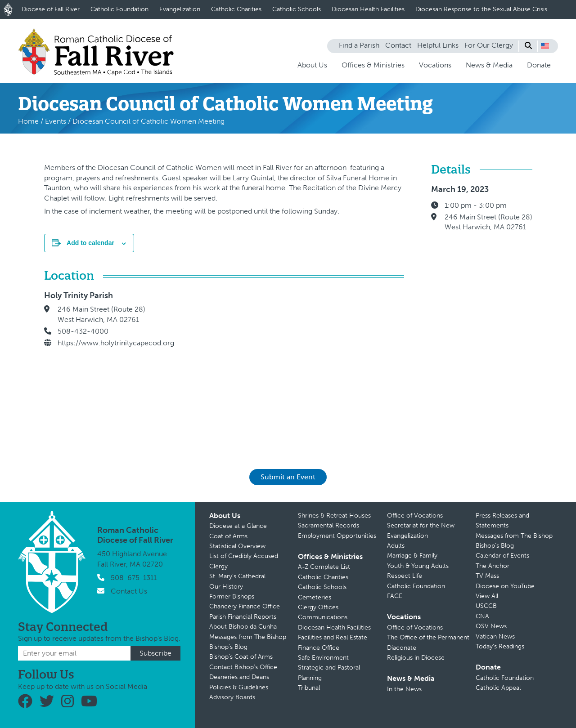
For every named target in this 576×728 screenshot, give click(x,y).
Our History (226, 587)
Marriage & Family (412, 556)
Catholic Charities (236, 9)
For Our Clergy (489, 45)
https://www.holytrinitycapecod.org (116, 343)
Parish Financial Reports (243, 617)
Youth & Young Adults (418, 566)
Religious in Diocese (416, 658)
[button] (545, 46)
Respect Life (405, 576)
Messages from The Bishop (248, 637)
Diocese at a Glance (238, 526)
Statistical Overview (237, 546)
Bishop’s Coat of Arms (241, 657)
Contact (398, 45)
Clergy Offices (318, 607)
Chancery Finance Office (245, 606)
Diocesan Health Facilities (368, 9)
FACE (395, 596)
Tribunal (309, 688)
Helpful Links (438, 45)
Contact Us (129, 591)
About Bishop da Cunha (243, 627)
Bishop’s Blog (228, 647)
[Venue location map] (298, 367)
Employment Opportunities (337, 536)
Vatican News (495, 636)
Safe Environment (323, 658)
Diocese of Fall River (51, 9)
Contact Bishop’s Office (243, 667)
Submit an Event (288, 477)
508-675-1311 (134, 578)
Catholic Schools (297, 9)
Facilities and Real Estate (333, 637)
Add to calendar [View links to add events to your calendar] (90, 243)
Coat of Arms (228, 536)
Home (28, 121)
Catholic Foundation (119, 9)
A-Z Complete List (324, 567)
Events (56, 121)
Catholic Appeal (498, 688)
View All (487, 596)
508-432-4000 (83, 331)
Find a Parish (359, 45)
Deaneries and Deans (239, 677)
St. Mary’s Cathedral (237, 576)
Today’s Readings (500, 646)
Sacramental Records (328, 525)
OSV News (491, 626)
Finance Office (319, 648)
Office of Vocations (415, 516)
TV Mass (487, 576)
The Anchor (493, 566)
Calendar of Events (502, 556)
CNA (482, 616)
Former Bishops (232, 596)
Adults (396, 546)
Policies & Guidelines (239, 687)
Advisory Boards (232, 697)
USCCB (486, 606)
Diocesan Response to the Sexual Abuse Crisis (481, 9)
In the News (404, 689)
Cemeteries (315, 597)
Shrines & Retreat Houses (334, 516)
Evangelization (180, 9)
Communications (323, 617)
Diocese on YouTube (505, 586)
